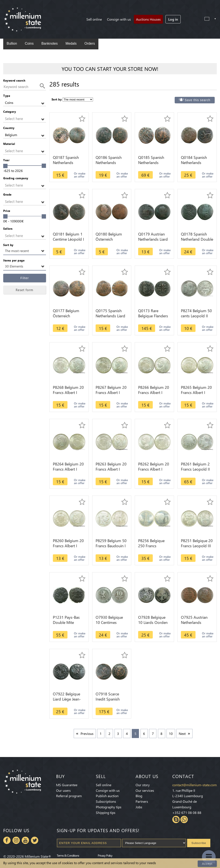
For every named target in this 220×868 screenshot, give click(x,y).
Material (9, 144)
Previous (87, 733)
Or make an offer (80, 175)
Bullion (12, 43)
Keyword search (14, 80)
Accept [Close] (207, 864)
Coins (29, 43)
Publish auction (107, 796)
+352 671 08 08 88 (187, 813)
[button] (25, 103)
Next (182, 733)
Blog (139, 796)
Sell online (94, 19)
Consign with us (119, 19)
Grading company (16, 178)
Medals (71, 43)
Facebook (7, 840)
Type (7, 96)
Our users (63, 790)
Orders (90, 43)
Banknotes (50, 43)
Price (7, 211)
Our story (143, 785)
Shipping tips (106, 813)
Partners (142, 801)
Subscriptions (106, 801)
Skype (176, 819)
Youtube (25, 840)
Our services (145, 790)
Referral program (69, 796)
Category (10, 112)
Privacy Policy (105, 855)
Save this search (198, 100)
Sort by (8, 245)
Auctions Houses (148, 19)
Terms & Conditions (68, 855)
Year (6, 160)
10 (171, 733)
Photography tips (109, 807)
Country (9, 128)
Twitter (35, 840)
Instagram (16, 840)
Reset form (24, 290)
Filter (25, 278)
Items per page (14, 260)
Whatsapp (184, 819)
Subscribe (199, 843)
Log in (173, 19)
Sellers (8, 229)
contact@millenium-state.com (195, 785)
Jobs (139, 807)
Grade (7, 194)
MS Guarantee (67, 785)
